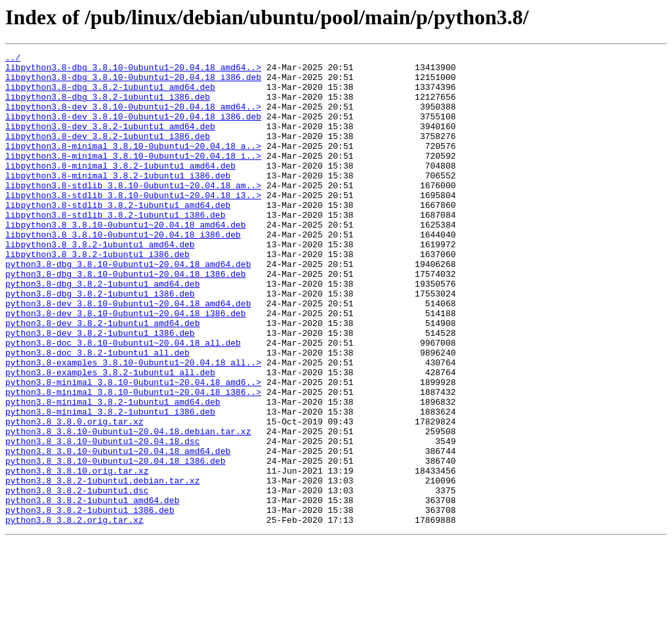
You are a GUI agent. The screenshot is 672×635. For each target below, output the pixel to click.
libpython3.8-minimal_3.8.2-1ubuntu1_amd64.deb (120, 189)
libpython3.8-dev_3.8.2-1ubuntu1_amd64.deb (110, 142)
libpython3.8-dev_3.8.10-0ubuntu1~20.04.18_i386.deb (133, 130)
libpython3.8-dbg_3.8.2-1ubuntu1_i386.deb (108, 106)
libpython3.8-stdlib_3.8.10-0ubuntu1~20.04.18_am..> (133, 213)
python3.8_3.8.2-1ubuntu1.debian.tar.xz (102, 567)
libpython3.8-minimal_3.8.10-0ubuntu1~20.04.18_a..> (133, 165)
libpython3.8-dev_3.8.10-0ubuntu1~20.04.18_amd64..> (133, 118)
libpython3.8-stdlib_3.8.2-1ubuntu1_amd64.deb (118, 236)
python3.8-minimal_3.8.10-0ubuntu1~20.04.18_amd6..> (133, 449)
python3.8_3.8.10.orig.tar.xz (77, 555)
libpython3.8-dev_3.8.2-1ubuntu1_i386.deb (108, 154)
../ (13, 59)
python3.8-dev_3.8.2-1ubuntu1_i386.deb (100, 390)
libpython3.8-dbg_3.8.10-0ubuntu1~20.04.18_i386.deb (133, 83)
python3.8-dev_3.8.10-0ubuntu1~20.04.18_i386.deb (126, 366)
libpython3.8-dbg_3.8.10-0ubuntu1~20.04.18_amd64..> (133, 71)
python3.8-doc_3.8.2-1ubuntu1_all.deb (97, 413)
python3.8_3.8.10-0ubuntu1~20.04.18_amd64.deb (118, 531)
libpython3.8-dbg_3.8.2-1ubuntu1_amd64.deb (110, 94)
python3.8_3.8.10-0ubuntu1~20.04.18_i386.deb (115, 543)
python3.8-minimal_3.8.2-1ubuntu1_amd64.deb (113, 472)
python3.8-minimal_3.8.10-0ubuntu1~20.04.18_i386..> (133, 461)
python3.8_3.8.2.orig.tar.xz (74, 614)
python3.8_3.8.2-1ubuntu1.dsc (77, 579)
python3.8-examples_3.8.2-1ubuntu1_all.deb (110, 437)
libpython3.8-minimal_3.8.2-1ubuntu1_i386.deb (118, 201)
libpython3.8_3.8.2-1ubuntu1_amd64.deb (100, 283)
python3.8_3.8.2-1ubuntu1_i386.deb (90, 602)
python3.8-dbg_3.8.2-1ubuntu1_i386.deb (100, 342)
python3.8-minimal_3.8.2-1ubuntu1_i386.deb (110, 484)
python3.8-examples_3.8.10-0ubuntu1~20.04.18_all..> (133, 425)
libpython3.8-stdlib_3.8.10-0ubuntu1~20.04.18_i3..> (133, 224)
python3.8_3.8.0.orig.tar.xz (74, 496)
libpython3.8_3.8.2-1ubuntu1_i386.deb (97, 295)
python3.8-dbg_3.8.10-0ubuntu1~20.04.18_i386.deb (126, 319)
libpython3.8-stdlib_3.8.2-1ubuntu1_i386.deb (115, 248)
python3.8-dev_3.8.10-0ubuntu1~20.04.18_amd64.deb (128, 354)
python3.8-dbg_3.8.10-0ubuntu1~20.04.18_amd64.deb (128, 307)
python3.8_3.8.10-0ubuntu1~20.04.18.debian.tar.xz (128, 508)
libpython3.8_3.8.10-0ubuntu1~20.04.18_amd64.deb (126, 260)
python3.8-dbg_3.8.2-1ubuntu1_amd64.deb (102, 331)
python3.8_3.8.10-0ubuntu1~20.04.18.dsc (102, 520)
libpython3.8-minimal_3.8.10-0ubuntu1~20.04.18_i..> (133, 177)
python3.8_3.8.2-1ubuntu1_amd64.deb (92, 590)
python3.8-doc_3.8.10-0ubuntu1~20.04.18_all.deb (123, 401)
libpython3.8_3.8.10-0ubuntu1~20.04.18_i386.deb (123, 272)
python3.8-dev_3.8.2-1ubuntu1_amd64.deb (102, 378)
